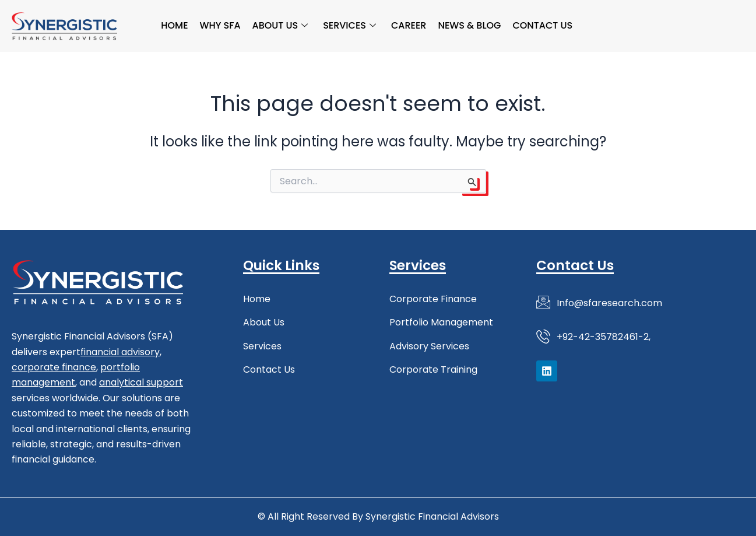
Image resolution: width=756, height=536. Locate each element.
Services (349, 25)
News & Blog (470, 25)
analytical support (141, 382)
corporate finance (54, 367)
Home (174, 25)
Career (409, 25)
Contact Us (543, 25)
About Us (280, 25)
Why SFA (220, 25)
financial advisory (120, 352)
